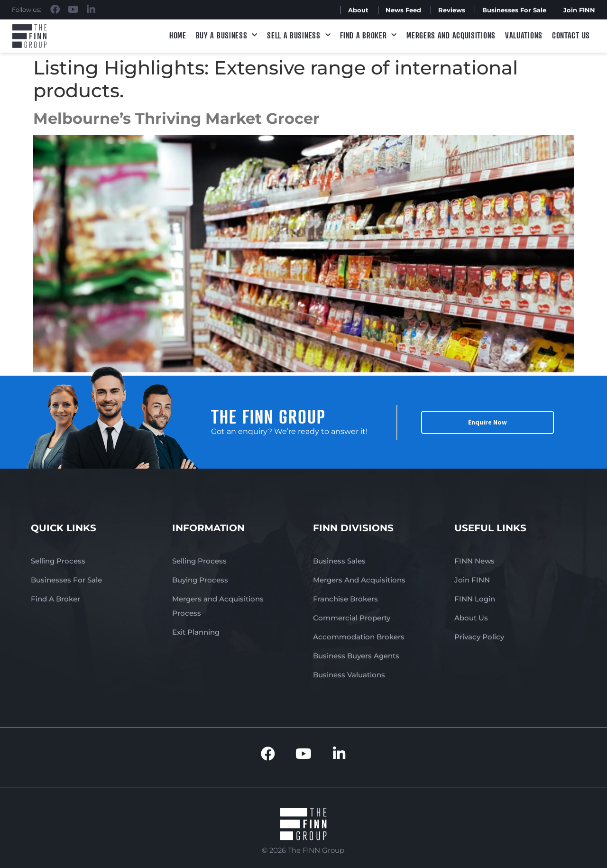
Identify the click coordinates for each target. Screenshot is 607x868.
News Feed (403, 10)
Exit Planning (196, 632)
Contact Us (571, 35)
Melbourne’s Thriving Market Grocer (176, 118)
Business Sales (339, 561)
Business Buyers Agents (356, 656)
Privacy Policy (479, 637)
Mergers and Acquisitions (451, 35)
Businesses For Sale (514, 10)
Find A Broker (368, 35)
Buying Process (200, 580)
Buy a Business (227, 35)
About (358, 10)
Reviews (452, 10)
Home (178, 35)
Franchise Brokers (345, 599)
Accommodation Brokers (359, 637)
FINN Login (475, 599)
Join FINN (579, 10)
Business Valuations (349, 675)
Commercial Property (352, 618)
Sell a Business (299, 35)
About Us (471, 618)
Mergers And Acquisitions (359, 580)
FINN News (474, 561)
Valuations (524, 35)
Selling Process (58, 561)
